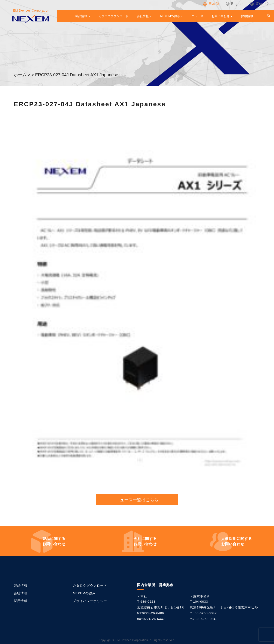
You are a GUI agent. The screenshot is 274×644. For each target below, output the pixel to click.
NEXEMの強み (170, 16)
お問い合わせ (220, 16)
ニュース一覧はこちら (137, 500)
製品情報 (81, 16)
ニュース (197, 16)
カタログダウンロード (113, 16)
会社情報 (143, 16)
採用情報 (247, 16)
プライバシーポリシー (90, 601)
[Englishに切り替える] (235, 4)
